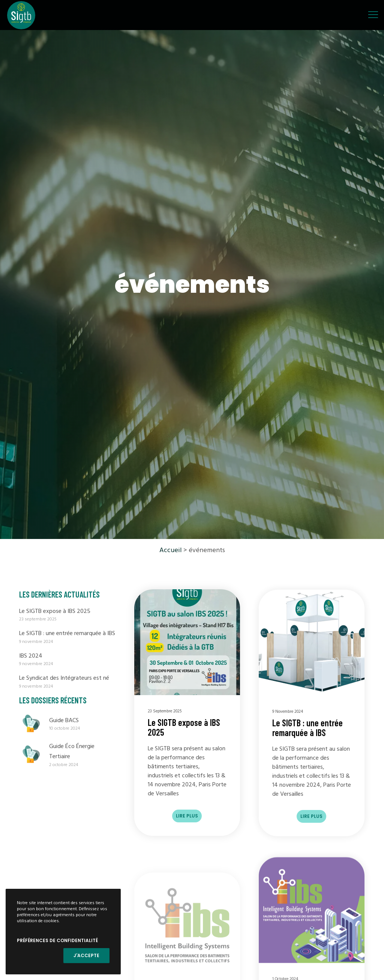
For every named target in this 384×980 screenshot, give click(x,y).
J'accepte (86, 955)
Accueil (171, 550)
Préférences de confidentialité (57, 940)
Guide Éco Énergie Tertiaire (72, 752)
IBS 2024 (31, 656)
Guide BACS (64, 721)
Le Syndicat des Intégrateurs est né (64, 678)
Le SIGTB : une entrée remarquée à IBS (67, 634)
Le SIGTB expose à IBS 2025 (55, 611)
